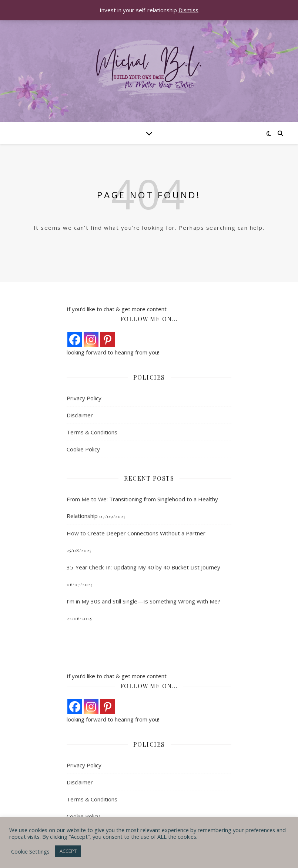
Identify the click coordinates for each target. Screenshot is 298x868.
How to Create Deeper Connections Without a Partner (136, 533)
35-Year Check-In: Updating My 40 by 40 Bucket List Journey (143, 567)
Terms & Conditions (92, 432)
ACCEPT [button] (68, 851)
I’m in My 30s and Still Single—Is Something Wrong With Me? (143, 601)
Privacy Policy (84, 398)
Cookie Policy (83, 449)
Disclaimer (80, 415)
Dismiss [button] (188, 10)
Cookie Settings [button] (30, 851)
